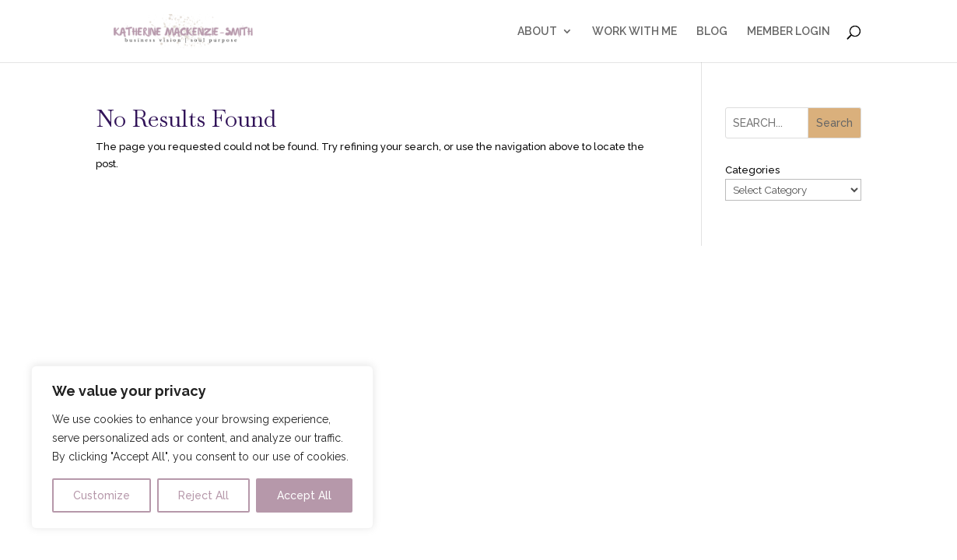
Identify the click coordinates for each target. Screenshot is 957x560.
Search (834, 123)
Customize (102, 495)
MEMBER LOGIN (789, 31)
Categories (752, 170)
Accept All (304, 495)
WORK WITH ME (634, 31)
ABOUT (537, 31)
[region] (202, 447)
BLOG (712, 31)
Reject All (203, 495)
